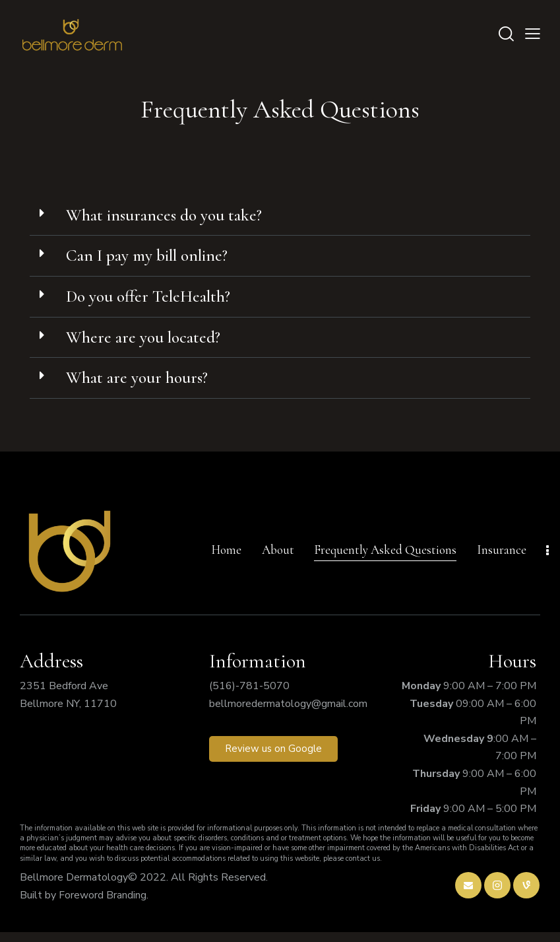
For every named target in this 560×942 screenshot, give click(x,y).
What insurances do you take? (172, 216)
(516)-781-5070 (249, 696)
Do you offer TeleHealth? (157, 301)
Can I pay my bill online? (158, 258)
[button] (280, 217)
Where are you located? (151, 344)
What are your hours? (143, 386)
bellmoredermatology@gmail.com (288, 714)
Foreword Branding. (104, 905)
